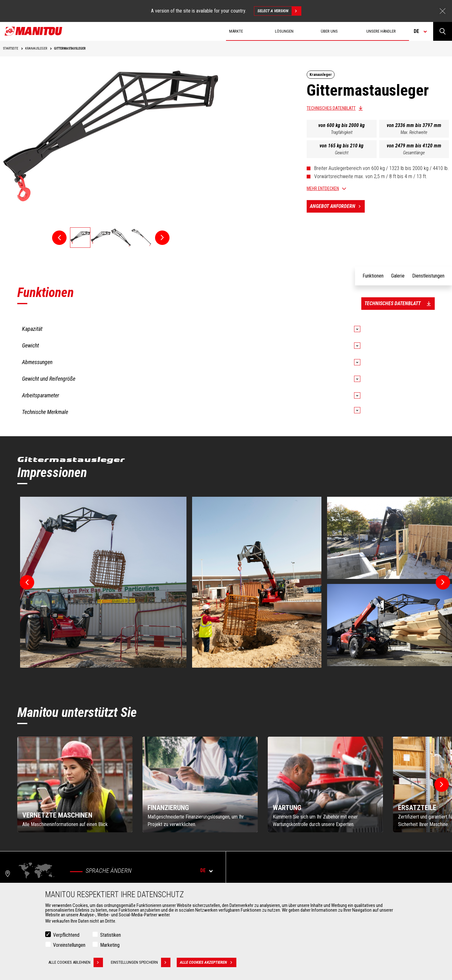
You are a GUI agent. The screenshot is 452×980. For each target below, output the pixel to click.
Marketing (110, 945)
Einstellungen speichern (141, 962)
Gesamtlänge (414, 153)
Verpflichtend (66, 935)
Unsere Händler (381, 31)
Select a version (279, 11)
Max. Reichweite (414, 132)
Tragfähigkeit (342, 132)
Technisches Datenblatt (331, 108)
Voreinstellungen (69, 945)
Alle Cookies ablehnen (76, 962)
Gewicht (342, 153)
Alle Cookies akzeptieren (208, 962)
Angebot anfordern (337, 206)
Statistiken (110, 935)
